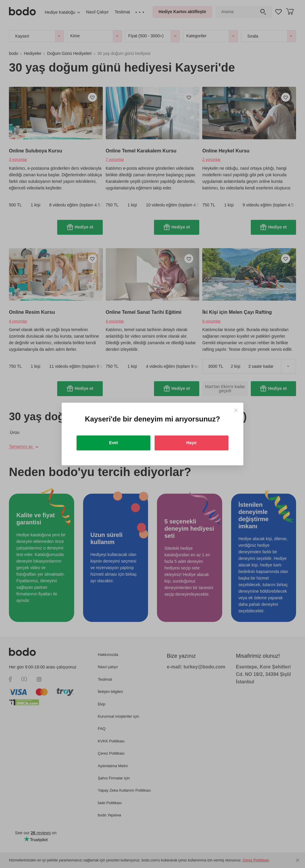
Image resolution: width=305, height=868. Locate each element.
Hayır (191, 443)
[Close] (236, 410)
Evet (113, 443)
